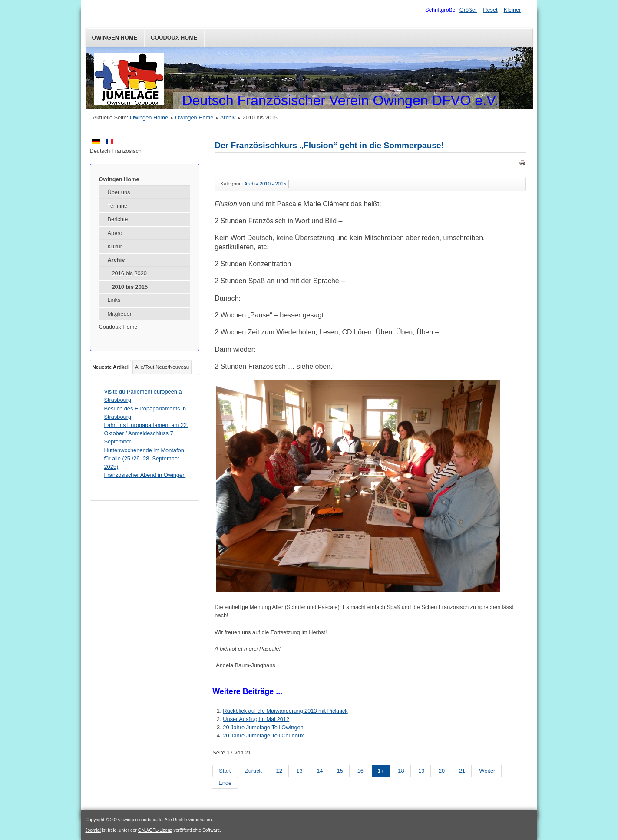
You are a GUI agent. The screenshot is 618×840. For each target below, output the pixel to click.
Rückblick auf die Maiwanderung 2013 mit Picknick (285, 711)
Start (225, 771)
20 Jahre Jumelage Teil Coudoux (263, 736)
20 (442, 771)
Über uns (119, 192)
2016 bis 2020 (129, 273)
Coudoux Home (174, 38)
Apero (115, 233)
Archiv (228, 117)
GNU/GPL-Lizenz (155, 830)
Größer (468, 10)
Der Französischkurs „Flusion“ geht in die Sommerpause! (329, 145)
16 (360, 771)
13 (299, 771)
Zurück (253, 771)
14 (320, 771)
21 (462, 771)
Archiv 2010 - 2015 (265, 184)
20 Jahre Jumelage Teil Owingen (263, 727)
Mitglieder (120, 314)
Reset (490, 10)
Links (114, 300)
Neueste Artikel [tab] (111, 367)
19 (421, 771)
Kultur (115, 246)
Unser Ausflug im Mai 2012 (256, 719)
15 (340, 771)
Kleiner (512, 10)
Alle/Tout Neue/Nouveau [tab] (162, 367)
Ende (225, 783)
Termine (118, 206)
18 (401, 771)
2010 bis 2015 (130, 287)
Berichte (118, 219)
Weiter (487, 771)
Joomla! (93, 830)
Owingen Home (115, 38)
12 (279, 771)
